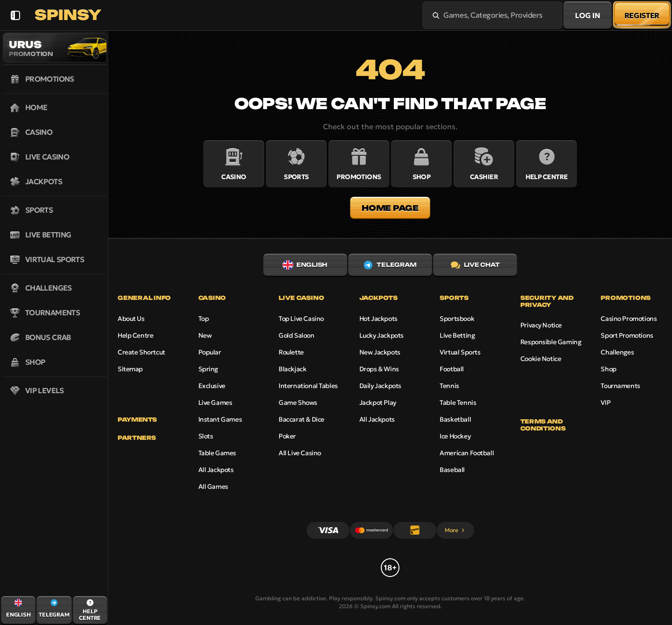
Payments (137, 420)
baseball (452, 470)
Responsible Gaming (551, 342)
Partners (137, 438)
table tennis (458, 403)
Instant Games (220, 419)
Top (204, 319)
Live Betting (457, 335)
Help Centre (135, 335)
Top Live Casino (301, 319)
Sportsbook (457, 319)
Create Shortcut (141, 352)
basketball (455, 419)
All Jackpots (216, 470)
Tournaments (620, 386)
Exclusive (212, 386)
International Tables (308, 386)
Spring (208, 369)
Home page (390, 208)
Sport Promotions (627, 335)
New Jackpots (380, 352)
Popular (210, 352)
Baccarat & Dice (301, 419)
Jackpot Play (378, 403)
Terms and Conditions (543, 425)
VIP (605, 403)
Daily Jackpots (380, 386)
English (305, 265)
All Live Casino (300, 453)
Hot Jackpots (378, 319)
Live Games (215, 403)
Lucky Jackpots (381, 335)
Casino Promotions (629, 319)
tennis (449, 386)
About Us (131, 319)
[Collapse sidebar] (15, 15)
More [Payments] (455, 530)
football (452, 369)
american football (467, 453)
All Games (213, 486)
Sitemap (130, 369)
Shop (608, 369)
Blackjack (292, 369)
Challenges (617, 352)
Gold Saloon (296, 335)
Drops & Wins (379, 369)
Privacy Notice (541, 325)
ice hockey (455, 436)
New (205, 335)
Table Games (217, 453)
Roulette (291, 352)
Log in (587, 15)
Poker (287, 436)
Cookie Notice (541, 359)
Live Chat (475, 265)
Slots (206, 436)
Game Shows (298, 403)
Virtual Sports (460, 352)
